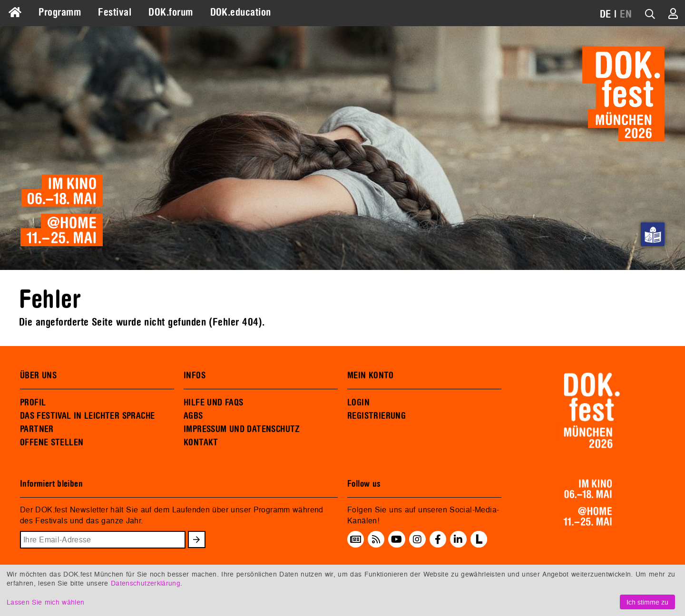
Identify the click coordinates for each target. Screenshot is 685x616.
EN (626, 14)
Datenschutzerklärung (146, 583)
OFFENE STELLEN (52, 443)
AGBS (193, 416)
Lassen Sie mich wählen (45, 602)
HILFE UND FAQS (213, 403)
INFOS (195, 375)
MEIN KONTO (371, 375)
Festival (115, 12)
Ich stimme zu (647, 602)
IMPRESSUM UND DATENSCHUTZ (242, 429)
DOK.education (241, 12)
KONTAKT (201, 443)
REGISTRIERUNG (377, 416)
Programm (60, 12)
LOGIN (358, 403)
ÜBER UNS (38, 375)
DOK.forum (171, 12)
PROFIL (33, 403)
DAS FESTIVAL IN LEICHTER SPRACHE (87, 416)
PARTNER (37, 429)
